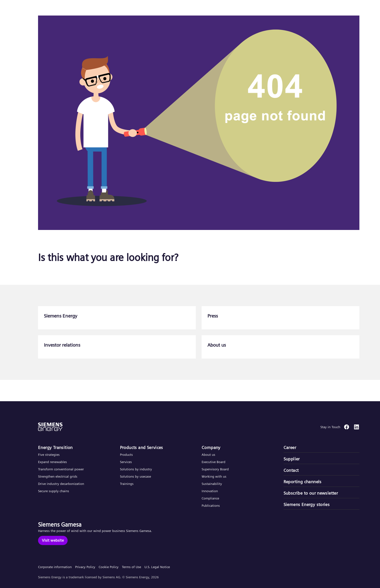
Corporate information (55, 567)
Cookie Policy (109, 567)
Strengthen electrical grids (58, 476)
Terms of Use (131, 567)
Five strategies (49, 455)
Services (126, 462)
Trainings (127, 484)
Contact (291, 470)
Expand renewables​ (52, 462)
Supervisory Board (215, 469)
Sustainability (212, 484)
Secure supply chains (54, 491)
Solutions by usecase (135, 476)
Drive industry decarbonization (61, 484)
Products (126, 455)
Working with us (214, 476)
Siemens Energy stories (307, 504)
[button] (40, 9)
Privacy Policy (85, 567)
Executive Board (214, 462)
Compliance (210, 498)
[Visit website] (53, 540)
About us (208, 455)
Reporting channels (303, 482)
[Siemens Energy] (117, 318)
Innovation (210, 491)
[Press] (281, 318)
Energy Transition (55, 447)
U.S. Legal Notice (157, 567)
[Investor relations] (117, 347)
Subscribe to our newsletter (311, 493)
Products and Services (142, 447)
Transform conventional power (61, 469)
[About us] (281, 347)
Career (290, 447)
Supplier (292, 459)
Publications (211, 506)
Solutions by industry (136, 469)
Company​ (211, 447)
